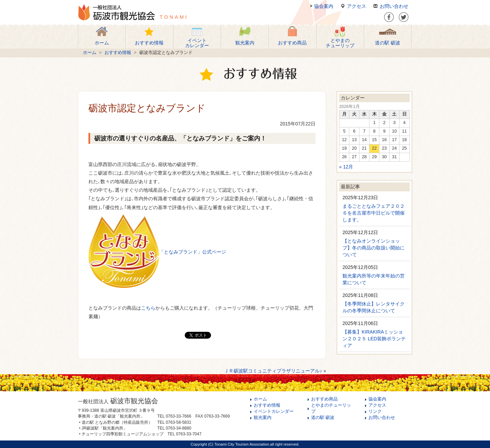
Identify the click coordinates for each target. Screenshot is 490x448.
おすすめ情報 (118, 53)
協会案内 (321, 6)
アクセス (352, 6)
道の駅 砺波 (323, 418)
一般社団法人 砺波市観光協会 (116, 12)
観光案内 (263, 418)
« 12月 (346, 167)
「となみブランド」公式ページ (193, 252)
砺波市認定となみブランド (147, 108)
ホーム (90, 53)
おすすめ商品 (324, 399)
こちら (148, 308)
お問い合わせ (390, 6)
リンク (375, 411)
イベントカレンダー (274, 411)
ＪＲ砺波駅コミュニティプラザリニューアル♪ (273, 371)
